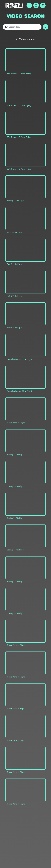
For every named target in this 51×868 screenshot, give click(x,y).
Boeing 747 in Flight (16, 455)
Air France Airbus (14, 232)
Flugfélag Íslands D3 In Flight (19, 359)
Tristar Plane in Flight (16, 423)
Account (36, 5)
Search (43, 5)
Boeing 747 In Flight (16, 201)
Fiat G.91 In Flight (15, 264)
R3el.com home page (15, 5)
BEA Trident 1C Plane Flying (19, 74)
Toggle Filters (46, 27)
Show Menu (29, 5)
